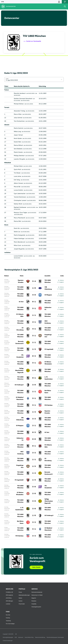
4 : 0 (34, 295)
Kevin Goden (18, 138)
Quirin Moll (17, 169)
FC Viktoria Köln (20, 315)
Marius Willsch (18, 145)
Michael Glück (18, 166)
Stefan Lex (17, 232)
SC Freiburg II (19, 385)
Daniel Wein (18, 142)
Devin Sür (17, 228)
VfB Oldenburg (48, 288)
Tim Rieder (17, 173)
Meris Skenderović (20, 242)
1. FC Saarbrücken (49, 378)
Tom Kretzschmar (19, 121)
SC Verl (21, 302)
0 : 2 (34, 356)
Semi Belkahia (18, 149)
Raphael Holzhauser (20, 207)
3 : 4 (34, 281)
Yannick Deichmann (20, 197)
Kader (7, 79)
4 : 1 (34, 322)
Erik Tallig (17, 180)
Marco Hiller (18, 114)
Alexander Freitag (19, 111)
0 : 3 (34, 432)
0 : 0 (34, 439)
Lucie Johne (18, 176)
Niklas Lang (17, 132)
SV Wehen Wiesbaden (48, 363)
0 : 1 (34, 302)
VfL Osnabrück (20, 356)
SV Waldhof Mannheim (20, 398)
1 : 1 (34, 315)
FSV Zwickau (49, 405)
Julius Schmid (18, 118)
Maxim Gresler (18, 152)
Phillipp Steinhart (19, 156)
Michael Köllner (19, 104)
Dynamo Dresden (21, 281)
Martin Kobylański (20, 235)
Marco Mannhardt (19, 218)
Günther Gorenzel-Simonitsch (23, 99)
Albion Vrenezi (18, 183)
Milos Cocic (18, 245)
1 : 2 (34, 349)
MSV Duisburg (48, 322)
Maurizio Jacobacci (20, 93)
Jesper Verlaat (18, 135)
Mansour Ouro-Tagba (21, 213)
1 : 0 (34, 288)
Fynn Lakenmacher (20, 194)
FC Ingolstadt (49, 349)
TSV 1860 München (48, 281)
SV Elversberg (20, 329)
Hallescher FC (48, 308)
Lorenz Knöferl (19, 190)
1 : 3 (34, 466)
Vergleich (61, 282)
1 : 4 (34, 473)
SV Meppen (48, 295)
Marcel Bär (17, 187)
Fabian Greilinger (19, 239)
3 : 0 (34, 487)
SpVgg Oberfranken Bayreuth (19, 370)
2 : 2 (34, 419)
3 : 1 (34, 308)
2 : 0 (34, 385)
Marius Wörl (18, 221)
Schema (61, 280)
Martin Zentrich (19, 128)
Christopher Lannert (20, 200)
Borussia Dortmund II (19, 342)
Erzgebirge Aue (48, 336)
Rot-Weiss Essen (48, 392)
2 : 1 (34, 426)
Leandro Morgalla (19, 159)
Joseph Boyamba (19, 249)
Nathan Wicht (18, 204)
